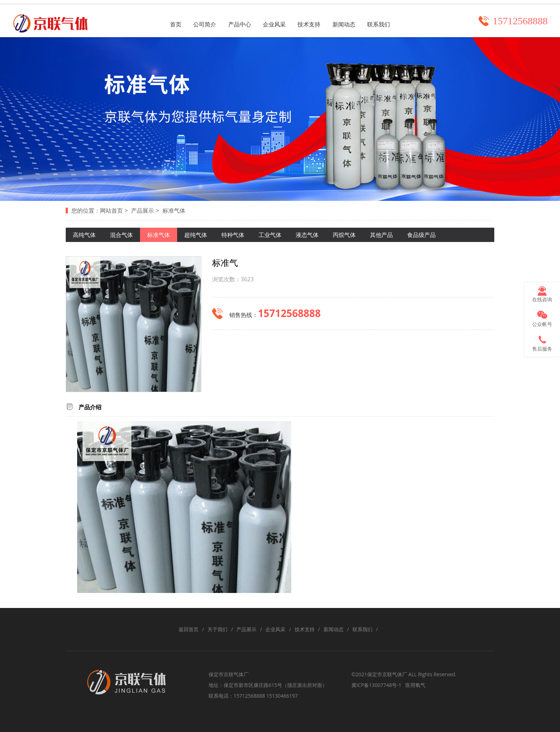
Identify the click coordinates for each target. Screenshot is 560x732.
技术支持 (311, 18)
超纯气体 (196, 233)
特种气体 (233, 233)
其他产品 (381, 233)
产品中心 (237, 18)
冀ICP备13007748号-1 (376, 684)
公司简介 (200, 18)
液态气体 (307, 233)
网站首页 (111, 209)
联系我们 (386, 18)
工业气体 (270, 233)
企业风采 (274, 18)
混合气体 (121, 233)
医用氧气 (415, 684)
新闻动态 (349, 18)
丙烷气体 (344, 233)
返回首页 (189, 628)
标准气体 (174, 209)
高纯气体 (84, 233)
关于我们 (217, 628)
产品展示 (142, 209)
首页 (169, 18)
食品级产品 (421, 233)
